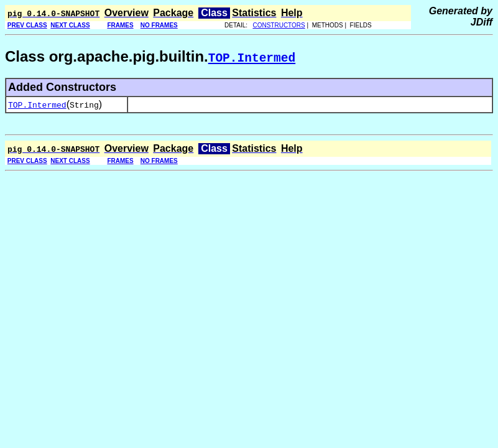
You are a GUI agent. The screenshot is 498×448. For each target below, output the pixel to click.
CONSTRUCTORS (279, 25)
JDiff (482, 22)
